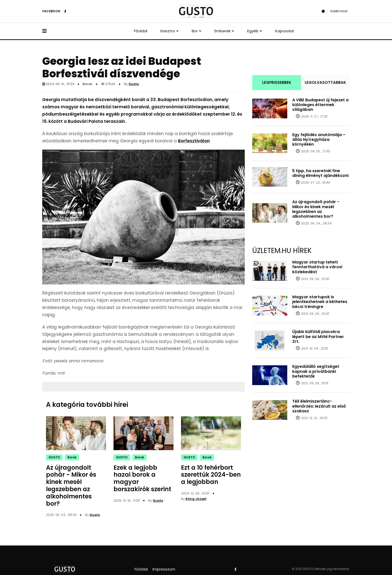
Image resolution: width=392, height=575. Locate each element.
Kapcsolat (285, 31)
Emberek (222, 31)
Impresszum (164, 569)
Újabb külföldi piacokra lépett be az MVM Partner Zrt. (318, 336)
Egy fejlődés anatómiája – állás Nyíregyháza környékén (319, 139)
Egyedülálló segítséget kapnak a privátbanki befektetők (316, 371)
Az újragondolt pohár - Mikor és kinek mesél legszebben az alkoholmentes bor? (71, 486)
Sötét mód (339, 11)
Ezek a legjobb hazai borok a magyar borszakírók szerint (142, 478)
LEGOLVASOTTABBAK (325, 82)
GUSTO (54, 457)
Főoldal (141, 31)
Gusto (134, 84)
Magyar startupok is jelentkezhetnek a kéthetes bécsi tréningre (320, 302)
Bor (195, 31)
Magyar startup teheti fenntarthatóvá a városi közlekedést (317, 267)
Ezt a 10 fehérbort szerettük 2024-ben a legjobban (211, 475)
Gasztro (167, 31)
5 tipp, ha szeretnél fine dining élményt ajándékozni (320, 173)
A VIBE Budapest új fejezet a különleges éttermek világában (320, 105)
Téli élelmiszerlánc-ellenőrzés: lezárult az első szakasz (319, 406)
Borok (87, 84)
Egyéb (253, 31)
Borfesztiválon (194, 141)
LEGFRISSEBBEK (277, 82)
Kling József (196, 499)
